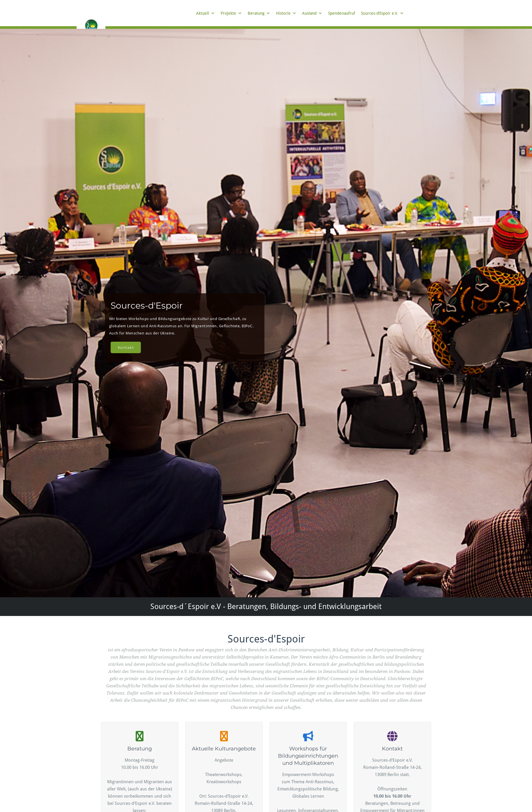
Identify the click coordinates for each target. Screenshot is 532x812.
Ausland (312, 13)
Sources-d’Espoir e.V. (382, 13)
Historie (286, 13)
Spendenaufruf (342, 13)
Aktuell (206, 13)
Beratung (259, 13)
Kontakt (126, 347)
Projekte (231, 13)
